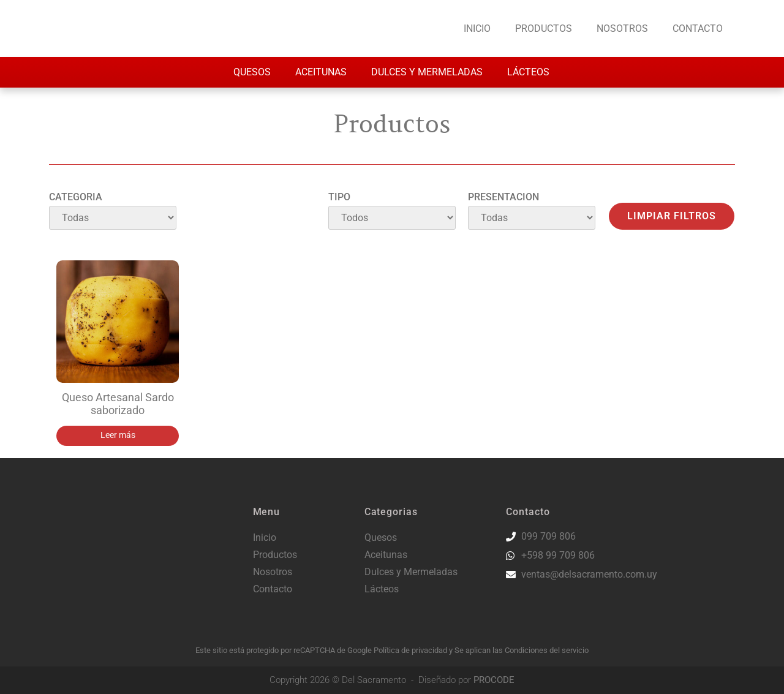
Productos (544, 28)
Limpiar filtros (672, 216)
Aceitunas (321, 72)
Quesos (252, 72)
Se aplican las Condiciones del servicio (522, 650)
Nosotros (622, 28)
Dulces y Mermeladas (427, 72)
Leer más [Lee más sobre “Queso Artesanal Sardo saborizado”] (118, 435)
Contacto (698, 28)
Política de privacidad (411, 650)
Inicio (477, 28)
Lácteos (528, 72)
